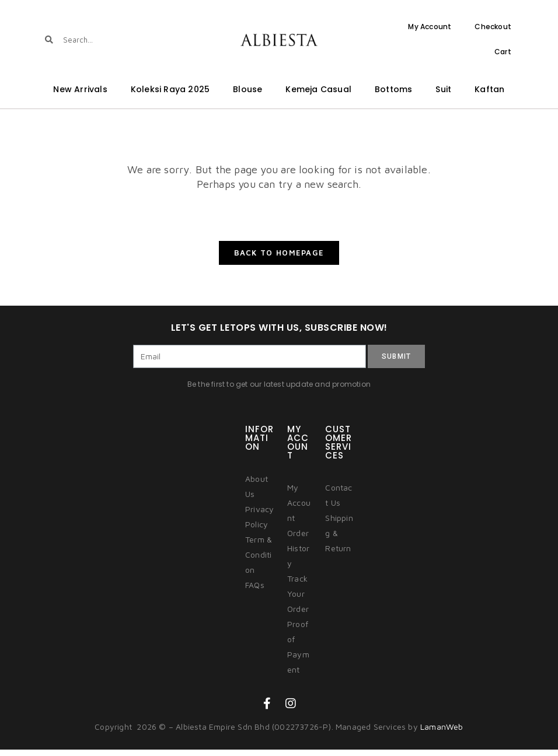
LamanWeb (442, 732)
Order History (298, 554)
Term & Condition (259, 560)
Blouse (247, 89)
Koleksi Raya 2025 (170, 89)
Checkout (493, 27)
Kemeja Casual (318, 89)
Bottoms (393, 89)
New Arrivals (80, 89)
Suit (443, 89)
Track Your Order (298, 599)
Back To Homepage (279, 259)
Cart (503, 52)
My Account (430, 27)
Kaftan (489, 89)
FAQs (255, 591)
